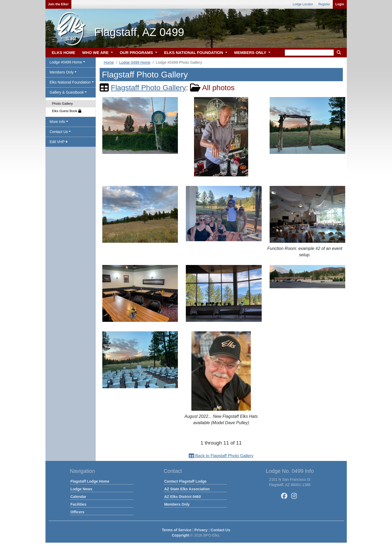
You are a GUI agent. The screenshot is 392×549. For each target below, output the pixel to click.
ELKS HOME (64, 52)
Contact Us (220, 530)
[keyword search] (309, 53)
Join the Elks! (58, 4)
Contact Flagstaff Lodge (185, 481)
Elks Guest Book (67, 111)
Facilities (79, 504)
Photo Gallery (63, 104)
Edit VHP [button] (59, 142)
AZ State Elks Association (187, 489)
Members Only (177, 504)
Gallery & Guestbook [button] (67, 92)
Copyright (181, 535)
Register (324, 4)
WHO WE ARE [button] (96, 52)
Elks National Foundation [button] (70, 82)
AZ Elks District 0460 (183, 497)
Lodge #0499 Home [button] (66, 62)
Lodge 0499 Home (135, 62)
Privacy (201, 530)
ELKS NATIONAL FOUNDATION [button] (194, 52)
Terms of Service (177, 530)
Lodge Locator (303, 4)
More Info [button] (57, 122)
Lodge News (81, 489)
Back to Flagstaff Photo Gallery (221, 456)
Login (340, 4)
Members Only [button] (62, 72)
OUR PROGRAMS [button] (137, 52)
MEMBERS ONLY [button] (251, 52)
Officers (78, 512)
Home (109, 62)
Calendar (79, 497)
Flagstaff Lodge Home (90, 481)
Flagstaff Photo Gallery (148, 88)
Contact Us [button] (59, 132)
